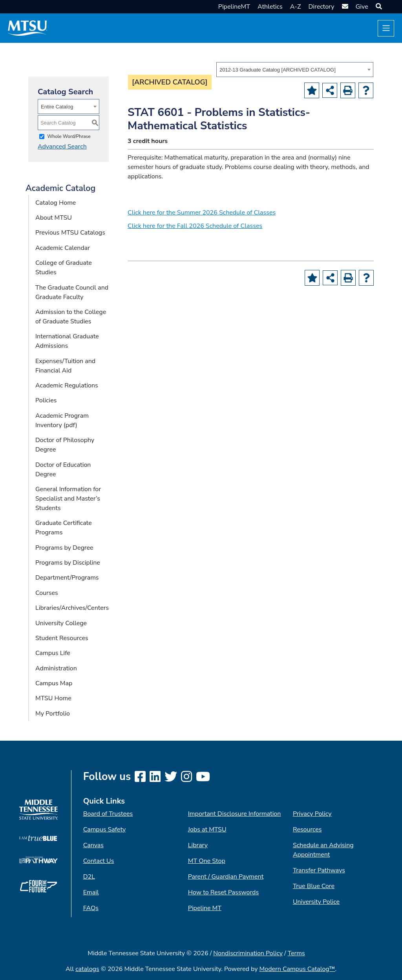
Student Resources (62, 638)
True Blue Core (314, 886)
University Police (316, 902)
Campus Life (53, 653)
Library (198, 845)
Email (91, 892)
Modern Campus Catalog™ (297, 969)
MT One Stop (207, 861)
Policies (46, 400)
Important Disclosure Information (235, 814)
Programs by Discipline (68, 563)
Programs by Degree (64, 548)
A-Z (296, 7)
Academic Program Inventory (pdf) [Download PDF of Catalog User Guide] (62, 420)
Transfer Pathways (319, 870)
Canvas (93, 845)
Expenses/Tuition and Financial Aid (65, 366)
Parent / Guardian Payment (226, 877)
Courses (47, 593)
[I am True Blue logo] (38, 838)
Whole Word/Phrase (69, 136)
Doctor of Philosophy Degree (65, 445)
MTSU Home (53, 698)
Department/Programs (67, 578)
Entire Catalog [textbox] (57, 107)
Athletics (270, 7)
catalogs (87, 969)
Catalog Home (56, 203)
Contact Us (99, 861)
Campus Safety (105, 830)
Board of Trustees (108, 814)
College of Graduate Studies (64, 268)
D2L (89, 877)
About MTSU (54, 218)
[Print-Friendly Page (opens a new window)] (348, 90)
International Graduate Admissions (67, 341)
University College (61, 623)
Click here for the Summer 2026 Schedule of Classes (202, 213)
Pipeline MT (205, 908)
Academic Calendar (63, 248)
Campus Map (54, 683)
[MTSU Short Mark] (27, 28)
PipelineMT (234, 7)
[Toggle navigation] (386, 28)
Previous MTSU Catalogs (70, 233)
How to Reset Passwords (223, 892)
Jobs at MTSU (207, 830)
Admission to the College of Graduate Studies (71, 317)
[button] (378, 7)
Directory (321, 7)
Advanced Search (62, 147)
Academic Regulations (67, 385)
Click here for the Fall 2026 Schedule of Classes (195, 226)
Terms (296, 953)
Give (362, 7)
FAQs (91, 908)
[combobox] (295, 70)
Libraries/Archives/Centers (72, 608)
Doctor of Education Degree (63, 470)
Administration (56, 668)
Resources (307, 830)
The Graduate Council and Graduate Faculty (72, 292)
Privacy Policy (312, 814)
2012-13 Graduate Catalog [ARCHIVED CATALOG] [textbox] (278, 70)
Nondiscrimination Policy (248, 953)
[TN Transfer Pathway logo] (38, 859)
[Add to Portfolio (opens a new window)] (312, 90)
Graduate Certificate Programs (64, 528)
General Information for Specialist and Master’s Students (68, 499)
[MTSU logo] (38, 809)
